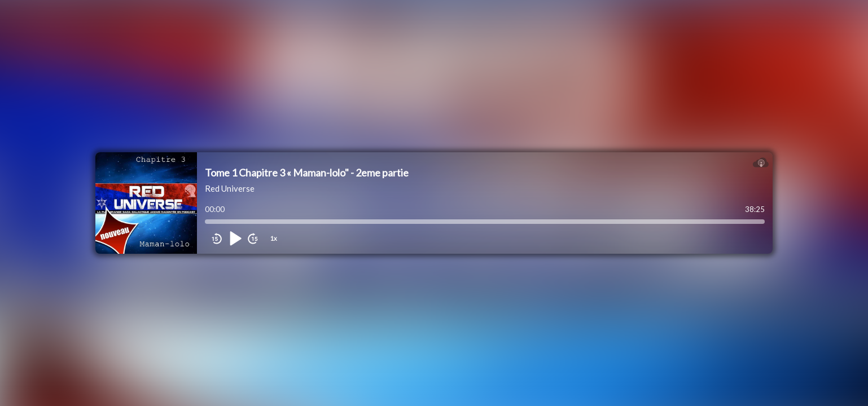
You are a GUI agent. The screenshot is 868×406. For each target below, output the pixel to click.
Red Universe (230, 188)
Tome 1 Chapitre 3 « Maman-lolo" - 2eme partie (307, 173)
